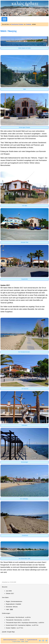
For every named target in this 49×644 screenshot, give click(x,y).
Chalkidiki (28, 24)
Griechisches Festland (17, 24)
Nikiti (11, 609)
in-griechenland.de (32, 640)
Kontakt (22, 640)
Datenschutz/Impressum (10, 640)
